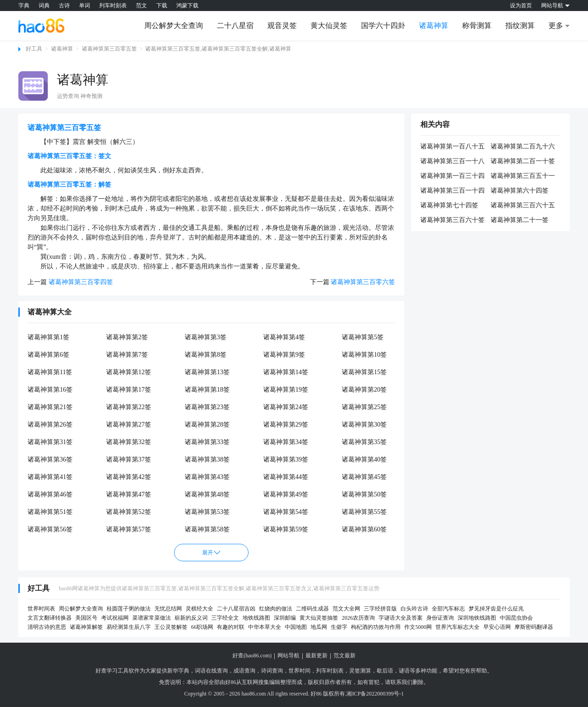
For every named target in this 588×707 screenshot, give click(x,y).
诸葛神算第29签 (286, 425)
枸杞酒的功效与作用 (376, 627)
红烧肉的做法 (276, 609)
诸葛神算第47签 (129, 494)
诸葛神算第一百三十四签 (452, 177)
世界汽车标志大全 (458, 627)
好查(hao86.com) (252, 656)
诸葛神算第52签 (129, 512)
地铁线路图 (256, 618)
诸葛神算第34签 (286, 442)
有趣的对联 (231, 627)
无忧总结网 (168, 609)
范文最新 (345, 656)
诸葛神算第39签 (286, 459)
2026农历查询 (358, 618)
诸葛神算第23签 (207, 407)
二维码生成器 (312, 609)
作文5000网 (418, 627)
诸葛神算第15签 (364, 372)
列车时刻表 (113, 6)
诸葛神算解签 (86, 627)
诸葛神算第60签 (364, 529)
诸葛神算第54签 (286, 512)
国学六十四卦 (383, 26)
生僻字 (339, 627)
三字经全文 (225, 618)
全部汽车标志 (448, 609)
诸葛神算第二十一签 (520, 220)
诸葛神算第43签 (207, 477)
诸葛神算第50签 (364, 494)
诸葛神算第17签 (129, 390)
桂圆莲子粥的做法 (129, 609)
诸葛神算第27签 (129, 425)
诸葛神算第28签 (207, 425)
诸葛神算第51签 (50, 512)
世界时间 (300, 671)
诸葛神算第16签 (50, 390)
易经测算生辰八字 (129, 627)
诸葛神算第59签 (286, 529)
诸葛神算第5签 (363, 337)
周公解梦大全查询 (174, 26)
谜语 (404, 671)
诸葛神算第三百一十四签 (452, 191)
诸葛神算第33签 (207, 442)
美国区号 (86, 618)
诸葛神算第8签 (206, 355)
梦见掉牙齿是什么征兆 (496, 609)
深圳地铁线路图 (477, 618)
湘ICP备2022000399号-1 (375, 694)
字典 (24, 6)
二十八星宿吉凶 (236, 609)
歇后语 (385, 671)
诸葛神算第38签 (207, 459)
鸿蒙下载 (187, 6)
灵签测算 (360, 671)
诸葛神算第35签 (364, 442)
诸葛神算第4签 (284, 337)
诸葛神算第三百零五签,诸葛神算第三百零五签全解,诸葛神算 (218, 49)
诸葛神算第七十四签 (449, 205)
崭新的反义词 (191, 618)
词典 (44, 6)
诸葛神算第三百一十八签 (452, 162)
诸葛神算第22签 (129, 407)
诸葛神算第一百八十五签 (452, 147)
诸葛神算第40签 (364, 459)
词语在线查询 (211, 671)
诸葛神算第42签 (129, 477)
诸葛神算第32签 (129, 442)
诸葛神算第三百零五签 (109, 49)
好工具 (34, 49)
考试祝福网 (115, 618)
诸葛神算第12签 (129, 372)
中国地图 (296, 627)
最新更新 (317, 656)
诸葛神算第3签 (206, 337)
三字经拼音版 (380, 609)
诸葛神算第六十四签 (520, 191)
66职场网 (202, 627)
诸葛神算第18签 (207, 390)
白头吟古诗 (414, 609)
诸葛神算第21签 (50, 407)
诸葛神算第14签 (286, 372)
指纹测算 (520, 26)
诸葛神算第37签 (129, 459)
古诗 (64, 6)
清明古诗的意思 (47, 627)
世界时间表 (41, 609)
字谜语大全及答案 (401, 618)
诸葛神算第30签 (364, 425)
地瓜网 (319, 627)
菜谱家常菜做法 (152, 618)
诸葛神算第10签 (364, 355)
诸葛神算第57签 (129, 529)
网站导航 (288, 656)
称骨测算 (477, 26)
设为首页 (521, 6)
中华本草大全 (265, 627)
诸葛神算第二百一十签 (523, 161)
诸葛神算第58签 (207, 529)
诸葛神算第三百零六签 (363, 282)
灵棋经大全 (199, 609)
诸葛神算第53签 (207, 512)
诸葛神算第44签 (286, 477)
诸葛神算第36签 (50, 459)
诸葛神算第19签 (286, 390)
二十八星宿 (235, 26)
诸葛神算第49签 (286, 494)
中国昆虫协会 (516, 618)
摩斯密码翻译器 (534, 627)
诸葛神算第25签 (364, 407)
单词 (85, 6)
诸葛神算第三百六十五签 (523, 206)
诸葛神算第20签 (364, 390)
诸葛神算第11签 (50, 372)
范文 (141, 6)
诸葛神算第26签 (50, 425)
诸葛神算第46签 (50, 494)
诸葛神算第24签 (286, 407)
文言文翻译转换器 (50, 618)
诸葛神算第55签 (364, 512)
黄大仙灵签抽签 (319, 618)
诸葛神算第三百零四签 (81, 282)
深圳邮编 (285, 618)
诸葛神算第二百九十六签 (523, 147)
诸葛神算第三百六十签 (452, 220)
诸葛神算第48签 (207, 494)
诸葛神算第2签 (127, 337)
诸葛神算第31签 (50, 442)
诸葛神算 (434, 26)
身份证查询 (440, 618)
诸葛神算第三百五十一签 (523, 177)
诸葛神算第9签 (284, 355)
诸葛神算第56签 (50, 529)
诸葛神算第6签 (48, 355)
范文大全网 (346, 609)
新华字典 (178, 671)
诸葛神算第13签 (207, 372)
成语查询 (244, 671)
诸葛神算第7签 (127, 355)
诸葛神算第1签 (48, 337)
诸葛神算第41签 (50, 477)
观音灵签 (282, 26)
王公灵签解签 (171, 627)
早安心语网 (497, 627)
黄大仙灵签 (329, 26)
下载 (162, 6)
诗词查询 (272, 671)
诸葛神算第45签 (364, 477)
